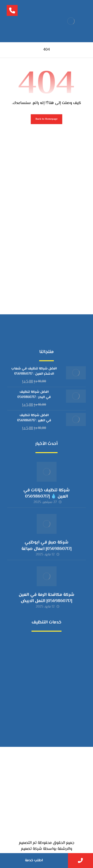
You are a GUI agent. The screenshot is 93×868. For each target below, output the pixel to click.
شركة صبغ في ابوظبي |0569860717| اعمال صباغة (46, 546)
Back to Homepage (46, 119)
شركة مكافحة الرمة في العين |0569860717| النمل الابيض (46, 598)
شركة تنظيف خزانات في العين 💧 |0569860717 (46, 493)
